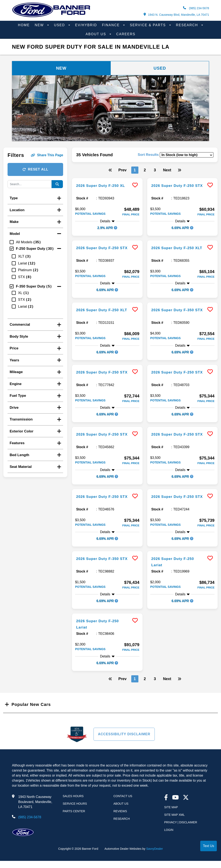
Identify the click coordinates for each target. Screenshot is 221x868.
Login (169, 830)
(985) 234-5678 (196, 8)
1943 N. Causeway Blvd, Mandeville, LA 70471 (176, 15)
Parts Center (74, 811)
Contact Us (123, 796)
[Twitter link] (186, 798)
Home (24, 25)
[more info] (107, 179)
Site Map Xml (174, 815)
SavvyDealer (154, 849)
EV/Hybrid (86, 25)
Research (188, 25)
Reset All (35, 169)
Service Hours (75, 804)
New (40, 25)
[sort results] (187, 155)
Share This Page (47, 155)
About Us (96, 34)
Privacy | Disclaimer (181, 822)
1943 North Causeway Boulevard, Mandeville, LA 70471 (35, 802)
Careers (126, 34)
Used (60, 25)
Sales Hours (73, 796)
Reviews (120, 811)
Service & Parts (148, 25)
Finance (112, 25)
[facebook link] (166, 798)
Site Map (171, 807)
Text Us (209, 846)
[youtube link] (175, 798)
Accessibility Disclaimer (124, 734)
